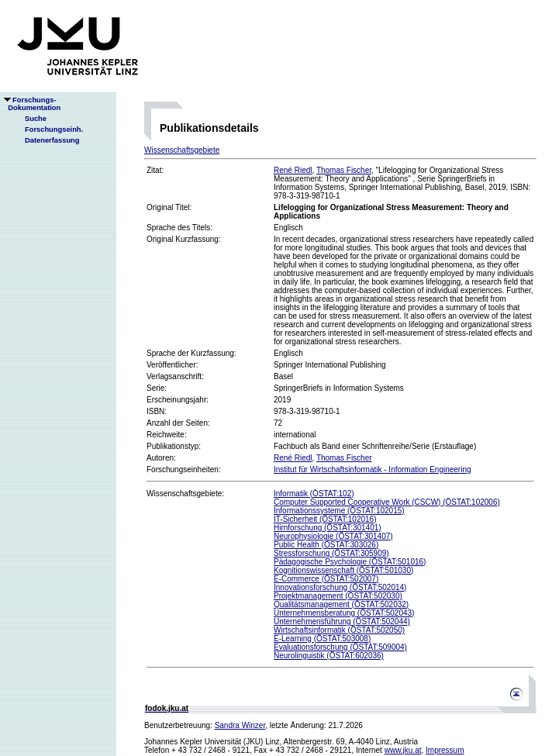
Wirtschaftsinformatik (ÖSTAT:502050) (339, 630)
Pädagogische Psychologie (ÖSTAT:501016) (350, 562)
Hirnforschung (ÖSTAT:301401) (328, 528)
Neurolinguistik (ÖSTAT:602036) (329, 656)
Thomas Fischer (344, 170)
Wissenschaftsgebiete (182, 150)
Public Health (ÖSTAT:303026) (326, 545)
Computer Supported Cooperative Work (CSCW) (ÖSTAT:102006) (387, 502)
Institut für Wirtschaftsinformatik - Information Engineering (373, 469)
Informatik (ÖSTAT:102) (314, 494)
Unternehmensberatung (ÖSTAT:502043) (344, 613)
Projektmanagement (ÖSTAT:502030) (338, 596)
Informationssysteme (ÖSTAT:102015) (339, 511)
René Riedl (293, 170)
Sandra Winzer (240, 725)
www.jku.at (403, 750)
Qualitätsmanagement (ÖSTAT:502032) (341, 604)
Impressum (445, 750)
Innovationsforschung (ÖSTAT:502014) (340, 587)
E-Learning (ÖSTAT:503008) (322, 639)
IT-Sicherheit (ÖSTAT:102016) (325, 519)
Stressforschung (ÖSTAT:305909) (331, 553)
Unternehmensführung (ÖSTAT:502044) (342, 621)
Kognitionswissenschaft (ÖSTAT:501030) (343, 570)
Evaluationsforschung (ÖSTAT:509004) (340, 647)
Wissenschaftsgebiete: (185, 494)
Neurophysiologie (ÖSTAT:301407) (333, 536)
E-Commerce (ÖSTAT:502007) (326, 579)
